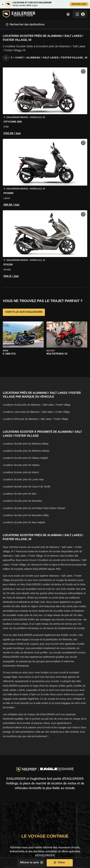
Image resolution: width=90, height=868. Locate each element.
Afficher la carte (31, 863)
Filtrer (60, 863)
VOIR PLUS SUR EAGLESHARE (24, 312)
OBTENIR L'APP (79, 4)
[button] (45, 102)
